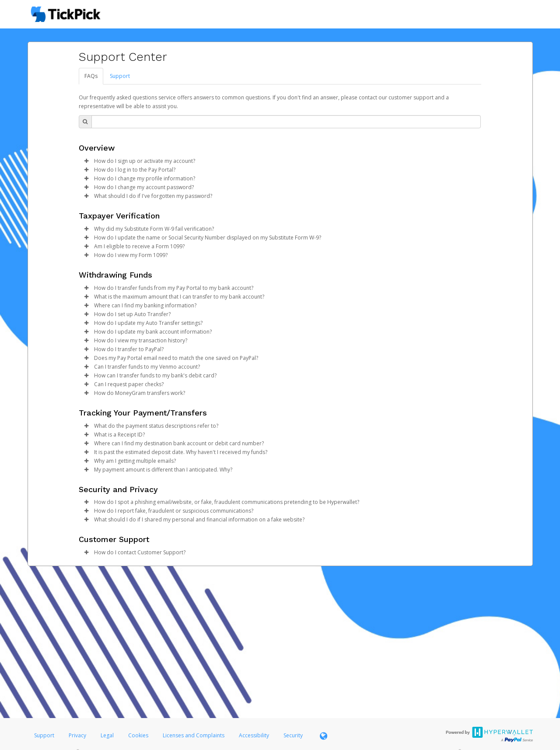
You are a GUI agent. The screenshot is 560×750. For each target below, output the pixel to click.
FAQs (91, 76)
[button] (87, 161)
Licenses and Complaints (194, 735)
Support (120, 76)
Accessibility (254, 735)
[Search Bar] (286, 122)
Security (293, 735)
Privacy (77, 735)
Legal (107, 735)
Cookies (138, 735)
